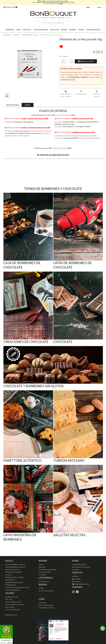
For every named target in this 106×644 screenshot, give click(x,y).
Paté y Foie (9, 599)
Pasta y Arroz (10, 607)
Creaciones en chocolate (14, 572)
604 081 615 (8, 7)
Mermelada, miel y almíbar (14, 577)
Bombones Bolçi (11, 585)
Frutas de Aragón (45, 572)
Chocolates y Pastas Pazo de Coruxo (17, 588)
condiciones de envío (68, 80)
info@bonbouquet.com (81, 584)
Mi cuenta (75, 570)
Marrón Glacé (10, 580)
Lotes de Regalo (44, 582)
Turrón (41, 565)
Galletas (8, 575)
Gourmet (73, 30)
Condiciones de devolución (81, 567)
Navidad (64, 30)
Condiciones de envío (79, 565)
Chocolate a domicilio (13, 570)
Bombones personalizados (14, 583)
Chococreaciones (41, 30)
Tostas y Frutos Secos (13, 610)
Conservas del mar (12, 597)
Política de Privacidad (46, 605)
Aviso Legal (42, 603)
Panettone (42, 567)
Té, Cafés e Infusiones (46, 591)
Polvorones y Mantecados (47, 570)
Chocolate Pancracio (12, 590)
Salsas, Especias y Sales (30, 35)
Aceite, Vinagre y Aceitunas (14, 605)
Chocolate (27, 30)
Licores (41, 588)
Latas (18, 30)
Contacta (75, 576)
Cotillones (42, 575)
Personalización (93, 30)
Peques (81, 30)
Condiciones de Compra (46, 608)
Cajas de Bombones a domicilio (15, 565)
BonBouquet (7, 35)
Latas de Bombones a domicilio (15, 567)
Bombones (10, 30)
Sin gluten (54, 30)
